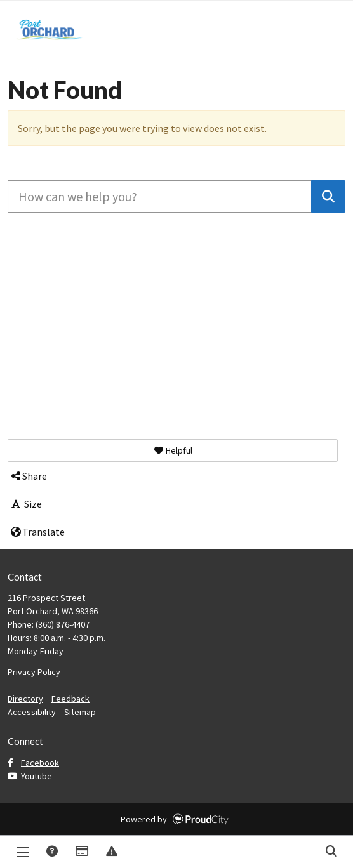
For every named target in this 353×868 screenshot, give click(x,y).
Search (331, 852)
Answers (51, 852)
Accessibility (32, 712)
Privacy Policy (34, 672)
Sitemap (80, 712)
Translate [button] (37, 532)
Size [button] (26, 504)
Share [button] (28, 476)
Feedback (70, 699)
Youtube (30, 776)
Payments (81, 852)
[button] (173, 450)
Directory (25, 699)
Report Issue (111, 852)
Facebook (33, 763)
